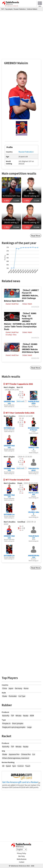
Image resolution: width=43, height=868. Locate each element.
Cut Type (22, 696)
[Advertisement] (21, 34)
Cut (34, 754)
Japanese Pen (14, 754)
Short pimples (18, 723)
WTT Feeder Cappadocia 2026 (19, 384)
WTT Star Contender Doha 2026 (20, 413)
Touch (28, 766)
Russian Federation (26, 152)
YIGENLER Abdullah (34, 402)
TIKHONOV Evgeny (34, 469)
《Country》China (11, 335)
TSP (12, 716)
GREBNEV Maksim (9, 402)
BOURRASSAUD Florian (34, 429)
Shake (5, 696)
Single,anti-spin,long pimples (14, 727)
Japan (11, 688)
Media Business (22, 859)
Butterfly (6, 716)
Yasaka (26, 716)
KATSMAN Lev (9, 428)
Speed (8, 766)
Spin (14, 766)
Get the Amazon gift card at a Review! (20, 782)
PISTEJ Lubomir (34, 493)
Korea (26, 688)
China (5, 688)
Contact (22, 862)
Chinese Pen (26, 754)
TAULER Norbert (34, 537)
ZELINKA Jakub (34, 513)
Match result (21, 401)
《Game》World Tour (12, 304)
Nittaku (18, 716)
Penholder (13, 696)
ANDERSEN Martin (34, 556)
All (3, 766)
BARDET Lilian (34, 448)
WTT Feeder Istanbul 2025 (17, 480)
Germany (18, 688)
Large (29, 727)
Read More (36, 236)
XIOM (32, 716)
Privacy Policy (21, 853)
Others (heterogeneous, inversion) (16, 758)
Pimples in (6, 723)
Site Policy (21, 856)
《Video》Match (27, 304)
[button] (22, 95)
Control (21, 766)
